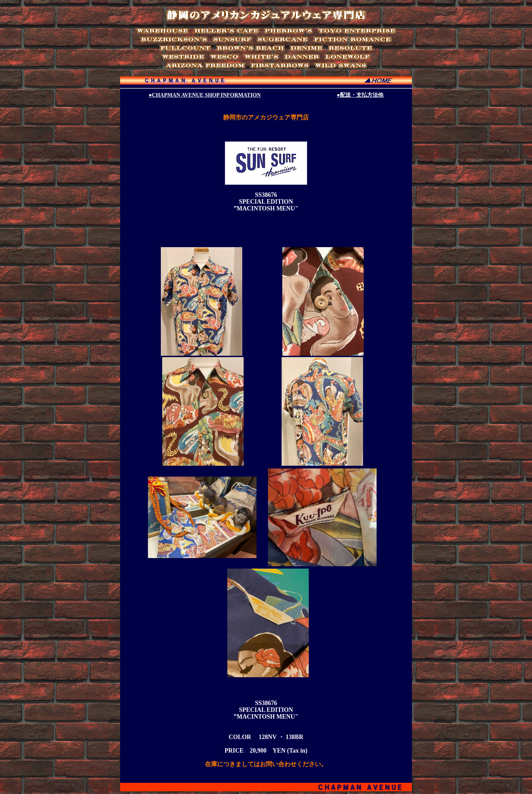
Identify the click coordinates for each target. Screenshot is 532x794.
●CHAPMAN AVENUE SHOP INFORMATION (205, 95)
